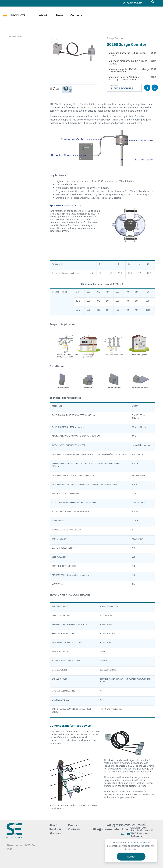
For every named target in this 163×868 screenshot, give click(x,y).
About (43, 16)
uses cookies (141, 843)
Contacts (76, 16)
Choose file (114, 86)
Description (15, 37)
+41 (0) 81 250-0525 (131, 4)
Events (72, 825)
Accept (131, 857)
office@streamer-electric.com (111, 830)
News (60, 16)
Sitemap (55, 834)
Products (55, 830)
